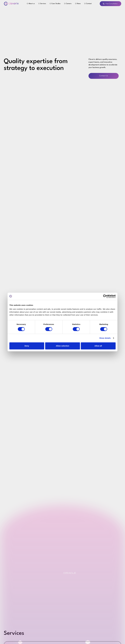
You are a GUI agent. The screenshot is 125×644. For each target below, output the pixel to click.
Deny (27, 346)
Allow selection (62, 346)
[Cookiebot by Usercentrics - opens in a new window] (105, 296)
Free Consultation (110, 4)
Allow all (98, 346)
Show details (105, 338)
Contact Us (104, 76)
